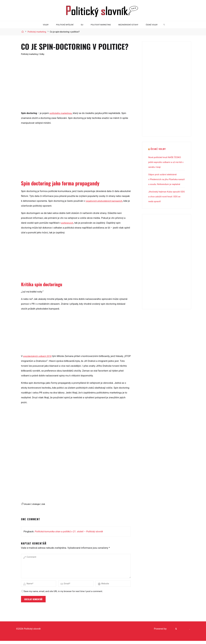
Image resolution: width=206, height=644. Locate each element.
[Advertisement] (76, 88)
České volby (159, 149)
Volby (44, 54)
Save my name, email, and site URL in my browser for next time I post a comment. (62, 594)
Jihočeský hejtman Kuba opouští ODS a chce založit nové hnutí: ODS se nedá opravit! (166, 201)
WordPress (183, 632)
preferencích (68, 223)
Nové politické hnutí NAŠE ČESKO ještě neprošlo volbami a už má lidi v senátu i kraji (166, 162)
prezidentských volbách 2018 (39, 356)
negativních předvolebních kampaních (106, 201)
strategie (37, 504)
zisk (45, 504)
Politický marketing (37, 32)
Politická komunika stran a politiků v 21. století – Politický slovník (69, 531)
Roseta (171, 632)
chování (28, 504)
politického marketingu (62, 113)
